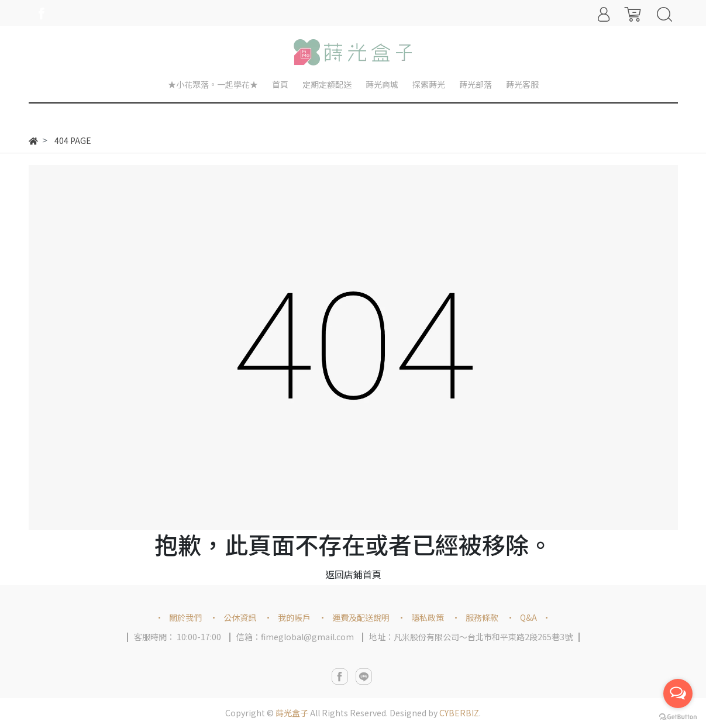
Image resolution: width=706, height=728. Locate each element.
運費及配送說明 (361, 617)
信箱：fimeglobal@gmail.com (295, 637)
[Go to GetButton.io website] (678, 716)
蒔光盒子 (292, 713)
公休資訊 (240, 617)
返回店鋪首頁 (353, 574)
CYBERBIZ (459, 713)
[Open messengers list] (678, 693)
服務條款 (482, 617)
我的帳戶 (294, 617)
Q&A (528, 617)
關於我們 (185, 617)
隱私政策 (428, 617)
